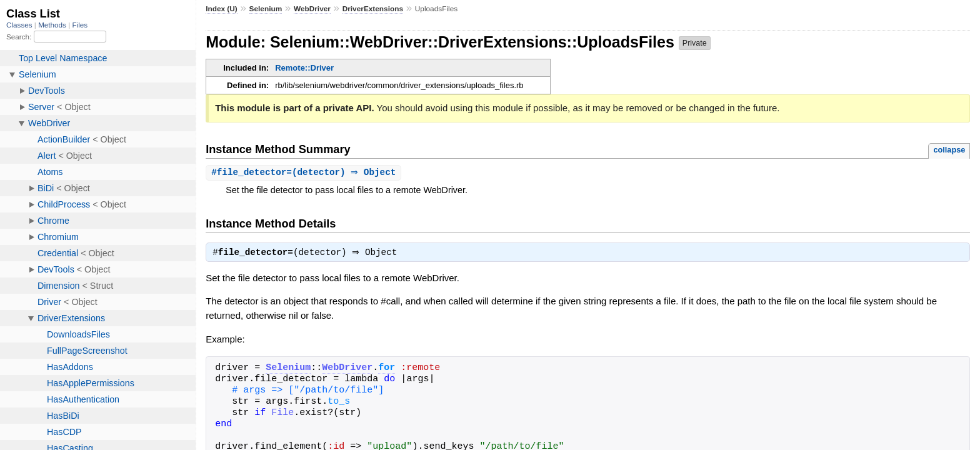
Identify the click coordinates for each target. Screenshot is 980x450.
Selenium (266, 9)
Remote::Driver (304, 68)
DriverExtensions (373, 9)
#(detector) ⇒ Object (305, 173)
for (387, 370)
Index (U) (222, 9)
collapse (949, 150)
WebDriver (312, 9)
